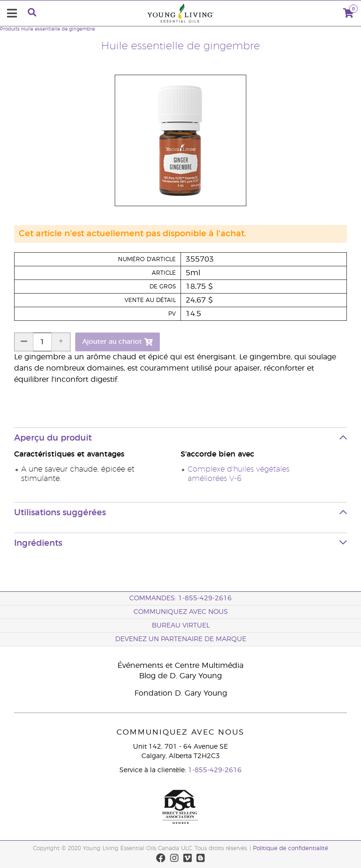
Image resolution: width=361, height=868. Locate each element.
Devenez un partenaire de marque (181, 639)
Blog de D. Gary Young (180, 676)
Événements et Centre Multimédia (180, 666)
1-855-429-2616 (215, 770)
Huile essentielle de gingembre (58, 29)
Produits (10, 29)
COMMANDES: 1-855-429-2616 (180, 598)
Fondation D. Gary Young (181, 693)
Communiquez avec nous (181, 612)
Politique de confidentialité (290, 848)
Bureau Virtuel (181, 626)
